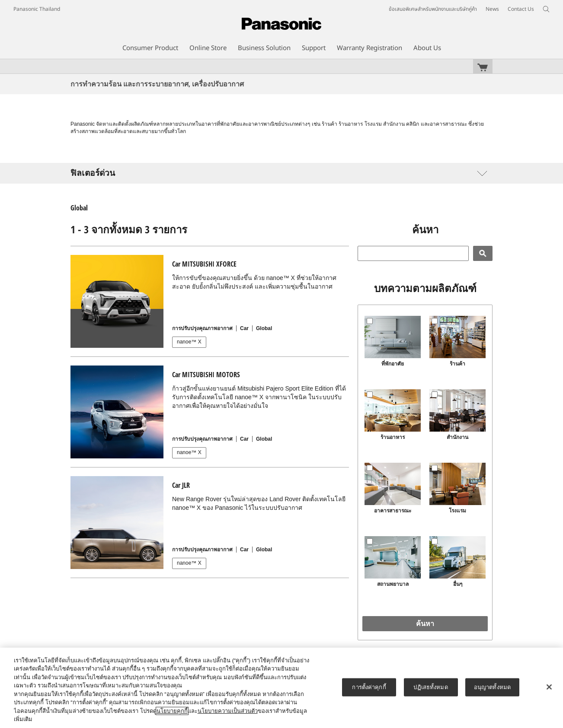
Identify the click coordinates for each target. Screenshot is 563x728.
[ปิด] (549, 687)
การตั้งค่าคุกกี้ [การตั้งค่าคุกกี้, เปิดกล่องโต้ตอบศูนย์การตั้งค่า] (369, 687)
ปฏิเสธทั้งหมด (430, 687)
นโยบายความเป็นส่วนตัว (228, 711)
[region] (281, 688)
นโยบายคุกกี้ (172, 711)
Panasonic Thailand (37, 9)
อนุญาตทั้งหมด (492, 687)
